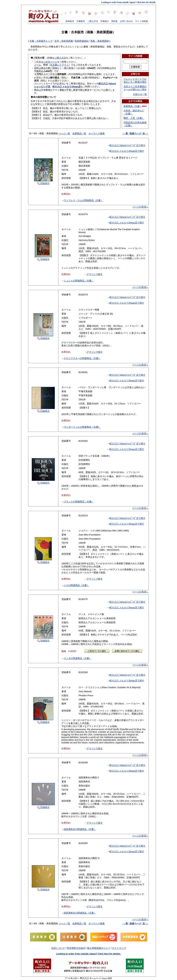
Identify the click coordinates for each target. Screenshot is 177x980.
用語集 (114, 21)
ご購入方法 (93, 21)
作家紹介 (105, 21)
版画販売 (70, 21)
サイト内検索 (142, 21)
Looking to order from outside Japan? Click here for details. (129, 2)
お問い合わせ (126, 21)
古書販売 (81, 21)
